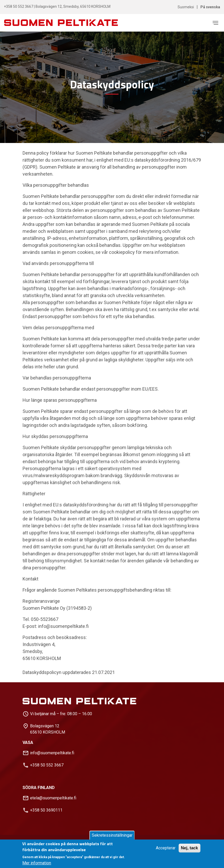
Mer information (37, 863)
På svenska (210, 7)
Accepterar (166, 848)
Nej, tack (190, 848)
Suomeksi (186, 7)
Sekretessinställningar (112, 835)
